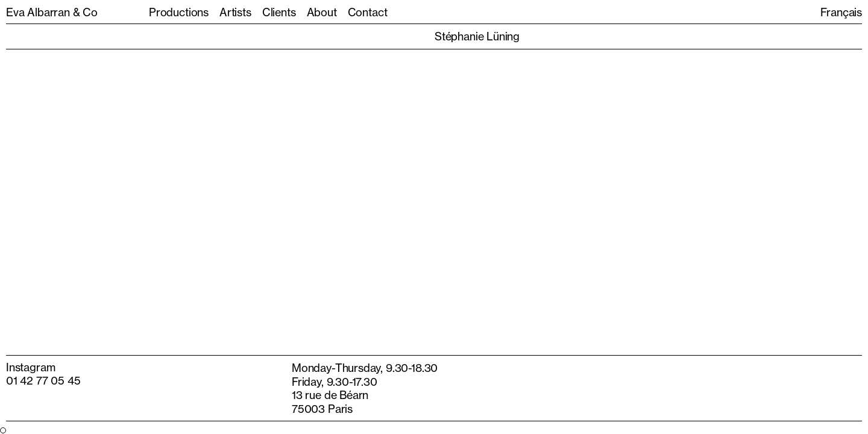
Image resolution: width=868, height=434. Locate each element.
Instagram (30, 367)
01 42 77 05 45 (43, 380)
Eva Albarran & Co (52, 12)
